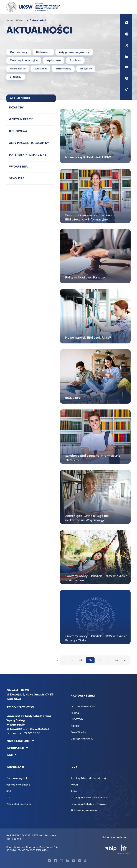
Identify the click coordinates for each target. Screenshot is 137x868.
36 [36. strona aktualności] (100, 660)
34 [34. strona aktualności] (81, 660)
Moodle (75, 726)
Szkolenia (75, 60)
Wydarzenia (54, 60)
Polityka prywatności (18, 785)
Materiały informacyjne (24, 60)
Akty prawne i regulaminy (74, 52)
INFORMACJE (15, 748)
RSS (9, 791)
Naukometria (18, 69)
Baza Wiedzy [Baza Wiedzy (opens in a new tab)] (78, 732)
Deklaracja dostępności (116, 837)
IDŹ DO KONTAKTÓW (20, 708)
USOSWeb (77, 719)
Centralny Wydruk (17, 778)
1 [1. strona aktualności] (65, 660)
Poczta (75, 713)
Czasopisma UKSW (82, 739)
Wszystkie (86, 69)
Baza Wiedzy (63, 69)
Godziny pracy (19, 52)
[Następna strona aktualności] (125, 660)
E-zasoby (16, 77)
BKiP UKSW (13, 836)
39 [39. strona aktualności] (117, 660)
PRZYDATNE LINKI (18, 741)
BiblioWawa (43, 52)
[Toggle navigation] (126, 7)
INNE (10, 755)
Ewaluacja (40, 69)
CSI (8, 798)
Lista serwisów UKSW (83, 707)
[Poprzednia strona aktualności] (58, 660)
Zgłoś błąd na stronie (19, 804)
